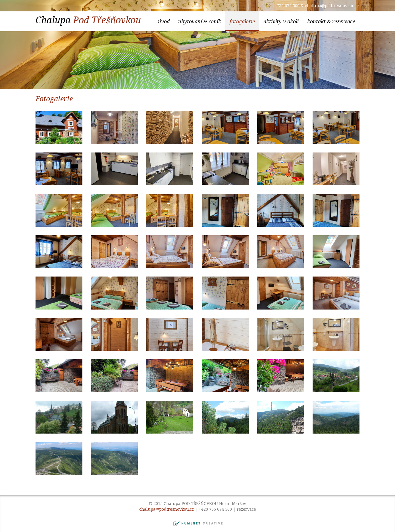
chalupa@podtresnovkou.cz (332, 6)
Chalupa (88, 20)
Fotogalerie (242, 21)
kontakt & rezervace (331, 21)
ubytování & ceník (200, 21)
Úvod (164, 21)
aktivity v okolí (281, 21)
